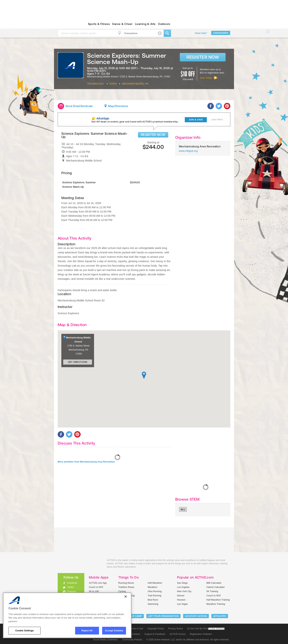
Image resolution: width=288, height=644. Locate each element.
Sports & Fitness (99, 24)
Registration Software (201, 634)
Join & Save (196, 120)
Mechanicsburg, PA (135, 84)
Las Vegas (182, 604)
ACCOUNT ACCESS (196, 616)
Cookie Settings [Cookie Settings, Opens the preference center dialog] (24, 631)
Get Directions (78, 362)
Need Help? (201, 33)
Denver (181, 596)
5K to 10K (94, 591)
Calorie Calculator (216, 587)
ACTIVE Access (178, 634)
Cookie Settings (216, 629)
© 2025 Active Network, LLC (161, 640)
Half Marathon (155, 583)
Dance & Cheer (122, 24)
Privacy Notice (176, 629)
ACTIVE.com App (98, 583)
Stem (113, 84)
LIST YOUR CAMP (132, 616)
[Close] (126, 597)
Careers (136, 634)
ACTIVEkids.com (68, 24)
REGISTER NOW (153, 135)
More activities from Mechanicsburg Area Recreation (86, 462)
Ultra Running (155, 591)
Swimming (153, 604)
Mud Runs (153, 600)
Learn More (217, 120)
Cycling (122, 591)
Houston (181, 600)
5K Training (212, 591)
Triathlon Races (126, 587)
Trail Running (154, 596)
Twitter (70, 587)
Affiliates (220, 616)
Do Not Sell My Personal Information (206, 629)
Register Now (203, 57)
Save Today (206, 78)
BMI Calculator (214, 583)
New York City (184, 591)
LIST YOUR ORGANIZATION (164, 616)
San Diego (182, 583)
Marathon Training (216, 604)
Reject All (87, 631)
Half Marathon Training (218, 600)
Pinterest (72, 592)
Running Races (126, 583)
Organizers (221, 33)
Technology (96, 84)
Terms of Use (136, 629)
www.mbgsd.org (188, 151)
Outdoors (164, 24)
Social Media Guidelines (105, 640)
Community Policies (132, 640)
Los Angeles (183, 587)
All (183, 509)
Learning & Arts (145, 24)
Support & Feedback (155, 634)
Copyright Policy (156, 629)
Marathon (153, 587)
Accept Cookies (114, 631)
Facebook (72, 583)
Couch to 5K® (96, 587)
